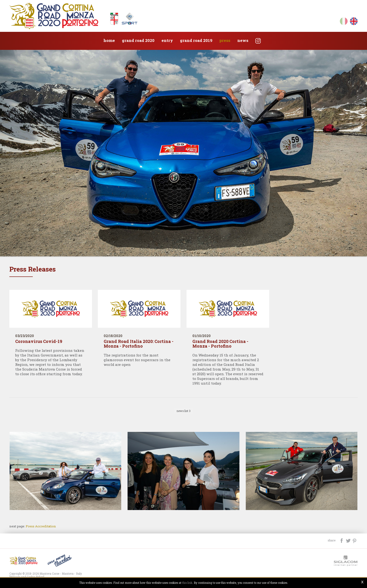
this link (187, 583)
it (344, 22)
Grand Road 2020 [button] (138, 40)
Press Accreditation (41, 526)
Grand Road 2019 (196, 40)
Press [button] (225, 40)
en (354, 22)
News (243, 40)
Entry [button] (167, 40)
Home (109, 40)
